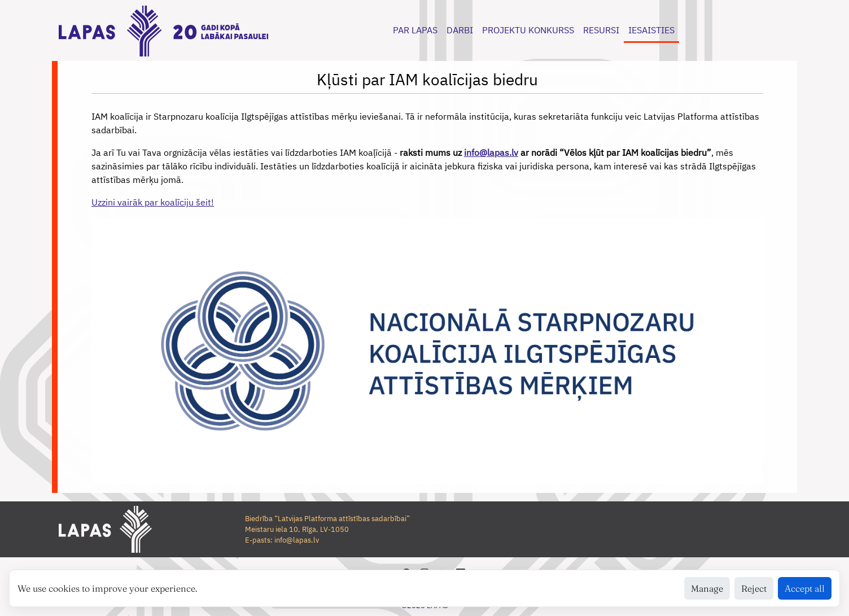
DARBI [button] (460, 30)
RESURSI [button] (601, 30)
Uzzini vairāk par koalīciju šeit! (153, 202)
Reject (754, 588)
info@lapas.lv (491, 152)
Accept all (805, 588)
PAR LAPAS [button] (415, 30)
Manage (707, 588)
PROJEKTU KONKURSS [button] (528, 30)
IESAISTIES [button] (651, 30)
